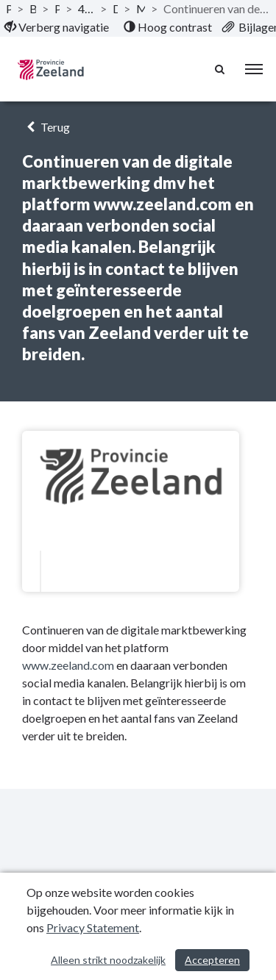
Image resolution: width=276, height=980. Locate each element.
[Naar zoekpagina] (221, 69)
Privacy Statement (93, 927)
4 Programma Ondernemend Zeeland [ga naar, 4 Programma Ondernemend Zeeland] (86, 8)
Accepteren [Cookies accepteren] (212, 960)
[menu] (254, 69)
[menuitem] (57, 27)
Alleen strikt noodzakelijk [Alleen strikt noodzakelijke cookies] (108, 960)
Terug (46, 127)
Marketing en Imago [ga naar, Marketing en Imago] (141, 8)
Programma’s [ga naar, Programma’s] (57, 8)
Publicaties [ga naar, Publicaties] (8, 8)
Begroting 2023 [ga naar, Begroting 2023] (33, 8)
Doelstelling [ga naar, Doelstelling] (115, 8)
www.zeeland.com (68, 665)
